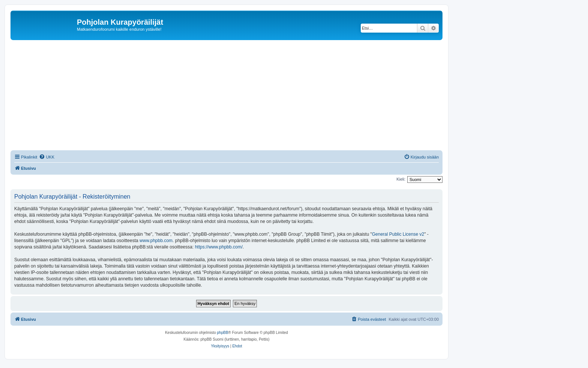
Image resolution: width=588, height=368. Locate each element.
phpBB (223, 333)
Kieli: (401, 179)
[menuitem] (47, 157)
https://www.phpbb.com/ (219, 247)
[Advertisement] (235, 96)
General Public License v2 (398, 234)
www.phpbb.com (156, 241)
